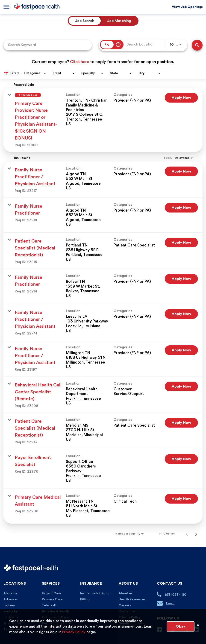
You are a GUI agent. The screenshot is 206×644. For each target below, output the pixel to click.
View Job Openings (187, 7)
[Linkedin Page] (198, 631)
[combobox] (48, 45)
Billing (85, 599)
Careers (125, 605)
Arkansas (11, 599)
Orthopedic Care (55, 617)
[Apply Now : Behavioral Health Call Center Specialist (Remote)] (181, 386)
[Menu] (6, 7)
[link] (103, 120)
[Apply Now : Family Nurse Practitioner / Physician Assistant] (181, 171)
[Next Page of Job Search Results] (196, 534)
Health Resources (132, 599)
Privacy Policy (130, 617)
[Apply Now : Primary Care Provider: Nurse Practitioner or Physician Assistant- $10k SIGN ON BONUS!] (181, 98)
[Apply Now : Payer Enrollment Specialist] (181, 459)
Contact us (127, 611)
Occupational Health (58, 629)
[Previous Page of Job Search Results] (187, 534)
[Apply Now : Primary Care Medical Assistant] (181, 499)
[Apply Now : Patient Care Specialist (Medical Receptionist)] (181, 243)
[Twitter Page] (186, 632)
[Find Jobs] (197, 45)
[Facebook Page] (161, 631)
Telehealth (50, 605)
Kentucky (11, 611)
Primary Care (52, 599)
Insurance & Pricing (95, 593)
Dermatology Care (56, 623)
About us (126, 593)
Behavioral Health (55, 611)
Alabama (10, 593)
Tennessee (12, 629)
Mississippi (12, 623)
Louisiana (11, 617)
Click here (80, 62)
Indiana (9, 605)
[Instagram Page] (174, 631)
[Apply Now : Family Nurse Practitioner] (181, 208)
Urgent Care (51, 593)
